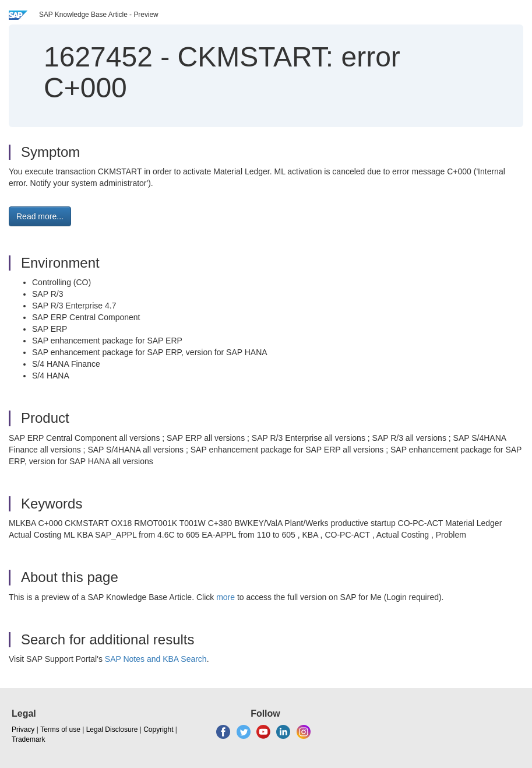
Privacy (23, 730)
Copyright (158, 730)
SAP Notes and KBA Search (156, 659)
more (226, 597)
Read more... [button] (40, 216)
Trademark (29, 739)
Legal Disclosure (112, 730)
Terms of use (60, 730)
